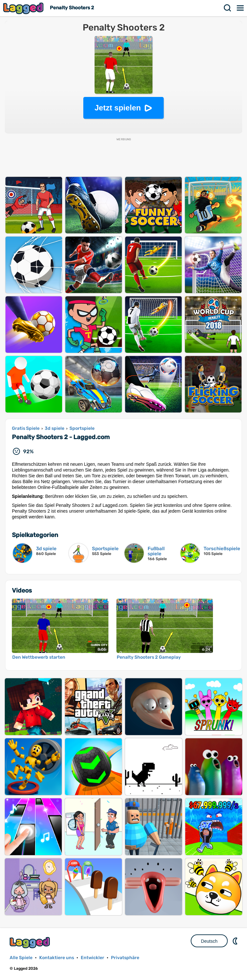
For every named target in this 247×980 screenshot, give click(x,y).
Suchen (228, 8)
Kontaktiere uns (57, 958)
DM (236, 941)
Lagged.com (31, 943)
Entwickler (92, 958)
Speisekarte (241, 8)
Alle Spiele (21, 958)
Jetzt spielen (118, 108)
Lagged (24, 8)
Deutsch (209, 941)
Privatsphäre (125, 958)
